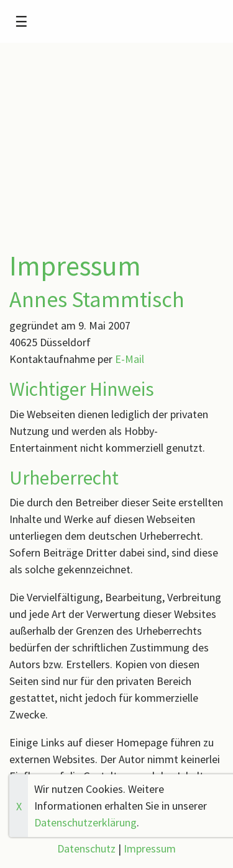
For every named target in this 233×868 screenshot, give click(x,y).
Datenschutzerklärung (85, 822)
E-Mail (130, 359)
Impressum (150, 848)
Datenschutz (86, 848)
